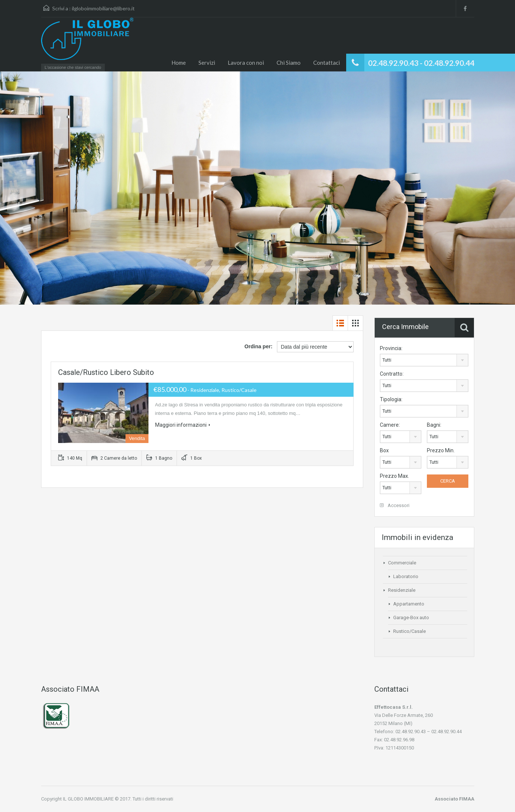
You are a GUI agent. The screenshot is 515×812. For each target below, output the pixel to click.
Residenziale (402, 590)
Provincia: (391, 348)
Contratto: (392, 374)
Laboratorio (406, 576)
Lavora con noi (246, 63)
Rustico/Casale (409, 631)
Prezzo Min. (441, 450)
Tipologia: (391, 399)
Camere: (390, 425)
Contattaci (327, 63)
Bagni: (434, 425)
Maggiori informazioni (183, 425)
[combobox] (424, 360)
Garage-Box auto (411, 618)
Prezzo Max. (394, 476)
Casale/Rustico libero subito (106, 372)
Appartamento (409, 604)
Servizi (207, 63)
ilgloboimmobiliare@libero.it (103, 8)
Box (384, 450)
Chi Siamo (289, 63)
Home (179, 63)
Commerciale (402, 563)
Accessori (395, 505)
